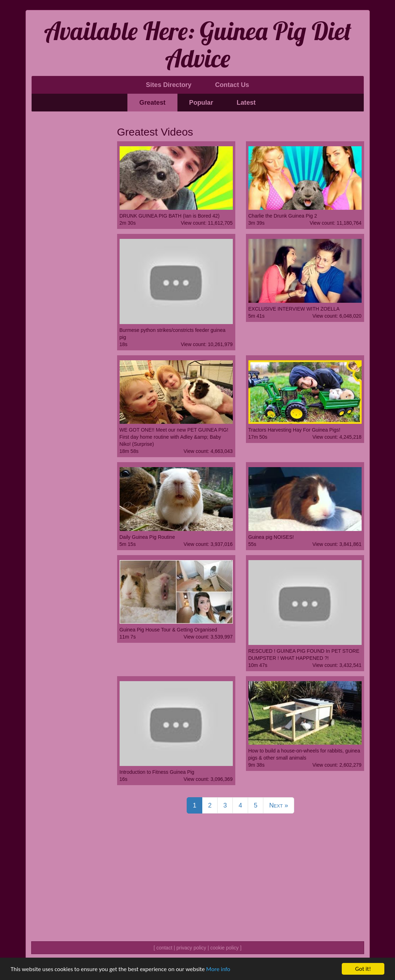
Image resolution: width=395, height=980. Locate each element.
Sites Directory (169, 85)
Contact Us (232, 85)
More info (218, 969)
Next (278, 805)
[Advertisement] (69, 225)
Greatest (153, 103)
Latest (246, 103)
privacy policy (191, 948)
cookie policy (224, 948)
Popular (201, 103)
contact (164, 948)
